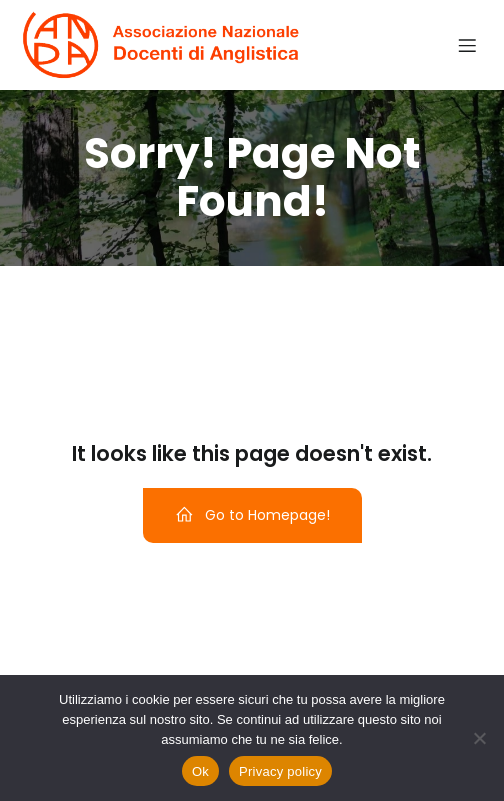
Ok (200, 771)
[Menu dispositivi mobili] (467, 45)
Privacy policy (280, 771)
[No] (479, 738)
